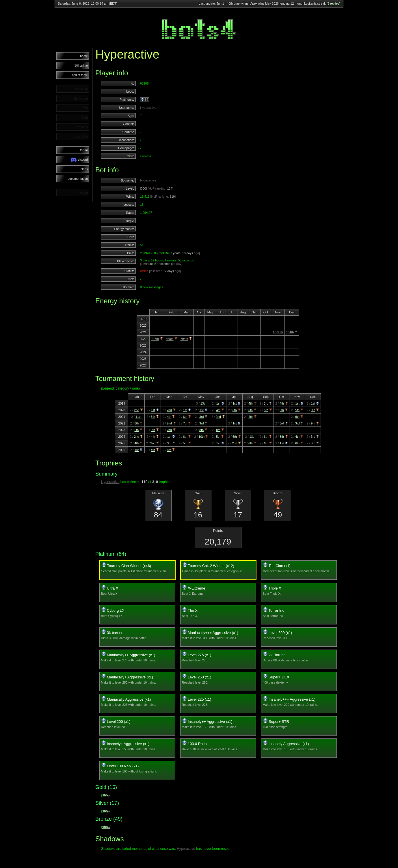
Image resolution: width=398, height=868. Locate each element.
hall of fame (80, 75)
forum (84, 150)
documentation (78, 179)
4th (251, 403)
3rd (266, 403)
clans (84, 169)
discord (79, 160)
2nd (137, 410)
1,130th (278, 332)
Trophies (109, 463)
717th (155, 339)
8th (235, 410)
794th (184, 339)
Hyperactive (148, 108)
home (84, 56)
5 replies (333, 3)
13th (203, 403)
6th (251, 410)
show (106, 795)
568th (170, 339)
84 (145, 100)
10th (201, 437)
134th (290, 332)
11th (138, 417)
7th (185, 423)
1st (218, 403)
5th (266, 410)
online (81, 66)
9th (313, 410)
